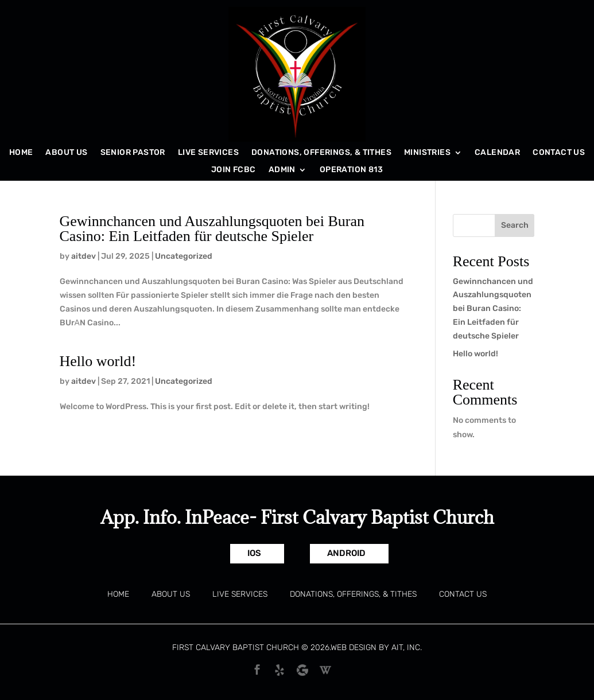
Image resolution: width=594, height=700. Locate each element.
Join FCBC (234, 170)
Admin (282, 170)
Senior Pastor (133, 153)
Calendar (497, 153)
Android (346, 553)
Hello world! (98, 361)
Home (21, 153)
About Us (66, 153)
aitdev (84, 256)
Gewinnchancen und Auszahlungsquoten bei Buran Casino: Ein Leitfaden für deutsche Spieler (212, 229)
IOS (254, 553)
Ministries (427, 153)
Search (515, 225)
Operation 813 (351, 170)
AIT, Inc (406, 647)
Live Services (208, 153)
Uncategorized (184, 256)
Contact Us (559, 153)
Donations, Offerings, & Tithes (321, 153)
